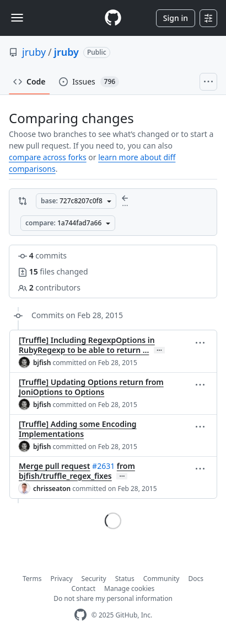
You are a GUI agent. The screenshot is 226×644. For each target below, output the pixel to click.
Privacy (62, 579)
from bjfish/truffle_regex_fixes (77, 471)
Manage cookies (129, 588)
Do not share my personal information (113, 598)
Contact (84, 588)
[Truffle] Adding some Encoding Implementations (78, 429)
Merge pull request (54, 466)
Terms (32, 579)
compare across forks (48, 157)
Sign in (176, 18)
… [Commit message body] (159, 350)
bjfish (42, 363)
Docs (196, 579)
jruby (34, 52)
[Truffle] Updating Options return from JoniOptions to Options (91, 387)
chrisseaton (52, 489)
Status (125, 579)
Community (162, 579)
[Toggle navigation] (17, 18)
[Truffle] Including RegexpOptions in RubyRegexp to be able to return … (87, 345)
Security (94, 579)
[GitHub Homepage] (80, 615)
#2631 (103, 466)
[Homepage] (113, 18)
